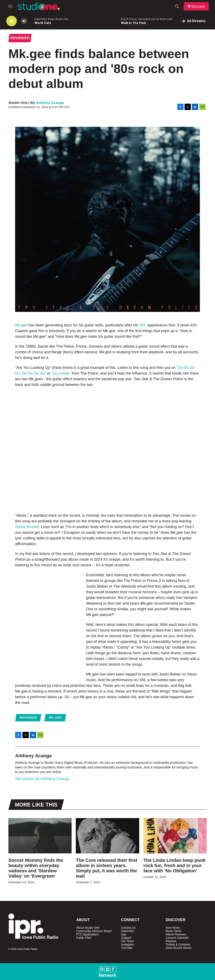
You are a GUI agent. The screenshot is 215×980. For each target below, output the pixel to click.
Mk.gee (21, 325)
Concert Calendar (177, 938)
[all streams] (194, 21)
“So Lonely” (61, 373)
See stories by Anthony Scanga (42, 779)
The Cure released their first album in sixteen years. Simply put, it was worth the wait (106, 868)
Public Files (84, 938)
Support (126, 938)
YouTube (127, 948)
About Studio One (88, 928)
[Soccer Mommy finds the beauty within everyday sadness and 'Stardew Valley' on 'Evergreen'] (40, 836)
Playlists (171, 941)
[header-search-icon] (177, 6)
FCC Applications (87, 934)
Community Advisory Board (94, 931)
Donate (198, 6)
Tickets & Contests (178, 945)
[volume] (24, 21)
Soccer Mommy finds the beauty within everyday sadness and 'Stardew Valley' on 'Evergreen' (36, 868)
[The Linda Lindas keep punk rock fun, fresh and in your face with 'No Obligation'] (175, 836)
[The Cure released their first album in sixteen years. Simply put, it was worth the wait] (107, 836)
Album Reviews (176, 934)
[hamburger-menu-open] (10, 6)
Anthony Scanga (50, 103)
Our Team (127, 941)
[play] (12, 21)
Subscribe (127, 931)
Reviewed (20, 38)
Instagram (127, 945)
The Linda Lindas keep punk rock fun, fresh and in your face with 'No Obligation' (174, 865)
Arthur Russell (27, 527)
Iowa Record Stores (179, 948)
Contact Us (128, 928)
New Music (173, 928)
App (124, 934)
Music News (174, 931)
